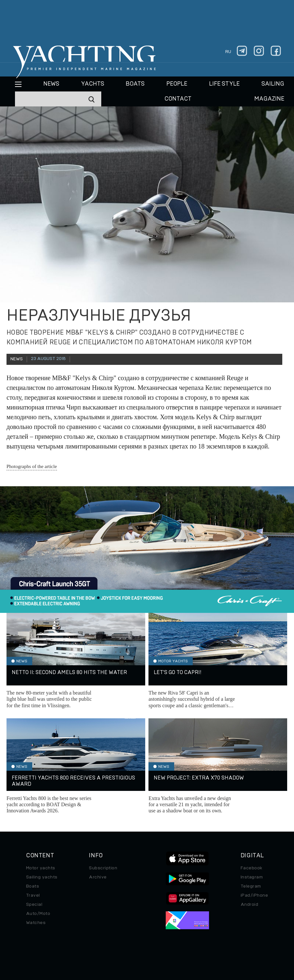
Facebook (252, 868)
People (177, 84)
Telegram (251, 886)
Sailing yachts (42, 877)
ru (228, 52)
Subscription (103, 868)
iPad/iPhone (254, 895)
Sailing (273, 84)
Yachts (93, 84)
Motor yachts (41, 868)
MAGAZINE (269, 99)
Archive (98, 877)
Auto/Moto (38, 914)
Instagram (252, 877)
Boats (33, 886)
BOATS (135, 84)
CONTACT (178, 99)
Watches (36, 923)
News (51, 84)
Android (249, 904)
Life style (224, 84)
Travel (33, 895)
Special (34, 904)
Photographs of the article (32, 466)
